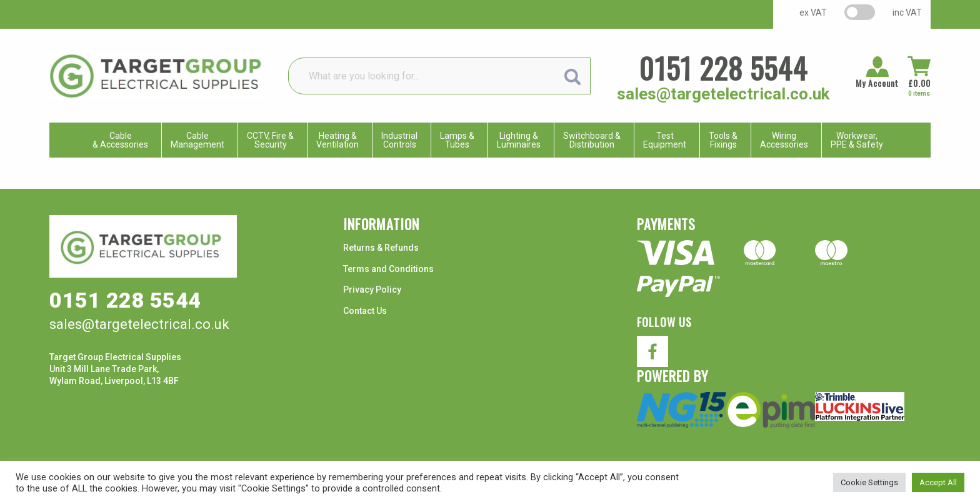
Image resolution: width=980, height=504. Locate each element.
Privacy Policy (372, 290)
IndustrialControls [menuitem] (399, 140)
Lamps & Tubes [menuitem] (457, 140)
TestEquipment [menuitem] (665, 140)
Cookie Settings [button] (869, 482)
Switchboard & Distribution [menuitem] (592, 140)
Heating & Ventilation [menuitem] (337, 140)
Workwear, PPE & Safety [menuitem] (857, 140)
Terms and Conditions (388, 269)
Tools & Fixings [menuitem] (723, 140)
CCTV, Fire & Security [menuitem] (270, 140)
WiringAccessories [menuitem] (784, 140)
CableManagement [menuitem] (197, 140)
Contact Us (365, 311)
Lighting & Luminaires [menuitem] (519, 140)
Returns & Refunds (381, 248)
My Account (877, 83)
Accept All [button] (938, 482)
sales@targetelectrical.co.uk (723, 94)
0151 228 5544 (723, 68)
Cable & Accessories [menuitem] (120, 140)
